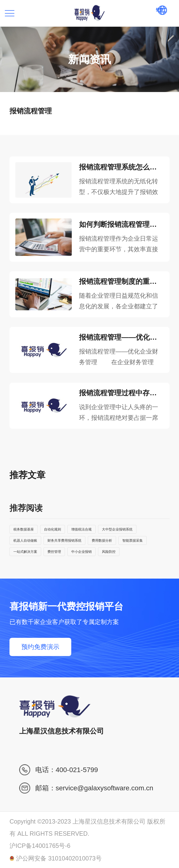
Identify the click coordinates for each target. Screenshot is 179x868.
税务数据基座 (24, 529)
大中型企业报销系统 (117, 529)
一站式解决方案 (25, 552)
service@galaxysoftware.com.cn (104, 788)
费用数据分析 (102, 540)
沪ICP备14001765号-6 (40, 846)
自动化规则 (53, 529)
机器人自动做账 (25, 540)
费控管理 (54, 552)
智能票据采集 (133, 540)
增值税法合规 (81, 529)
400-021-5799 (77, 770)
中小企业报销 (81, 552)
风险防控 (109, 552)
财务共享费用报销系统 (64, 540)
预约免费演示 (40, 647)
